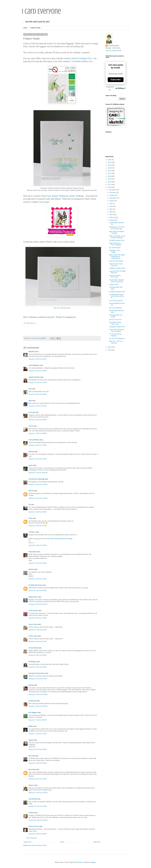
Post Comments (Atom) (39, 845)
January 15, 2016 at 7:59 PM (38, 445)
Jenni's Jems (33, 624)
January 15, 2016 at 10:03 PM (38, 473)
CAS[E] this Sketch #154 (117, 327)
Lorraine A (32, 532)
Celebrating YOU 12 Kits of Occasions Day (117, 228)
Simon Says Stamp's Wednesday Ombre (58, 196)
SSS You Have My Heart (62, 308)
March (112, 215)
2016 (110, 187)
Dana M (31, 491)
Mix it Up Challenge (115, 308)
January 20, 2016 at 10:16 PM (38, 820)
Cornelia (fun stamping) (37, 479)
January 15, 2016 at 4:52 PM (38, 406)
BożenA (31, 569)
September (113, 198)
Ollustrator (79, 862)
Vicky (30, 518)
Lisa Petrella (33, 799)
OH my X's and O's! (115, 320)
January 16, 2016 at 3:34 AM (38, 545)
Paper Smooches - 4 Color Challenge (116, 244)
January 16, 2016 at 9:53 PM (38, 679)
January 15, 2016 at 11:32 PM (38, 484)
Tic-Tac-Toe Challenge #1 (117, 338)
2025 (110, 162)
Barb (30, 401)
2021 (110, 173)
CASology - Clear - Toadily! (115, 251)
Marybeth (32, 352)
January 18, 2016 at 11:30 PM (38, 793)
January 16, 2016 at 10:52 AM (38, 604)
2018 (110, 182)
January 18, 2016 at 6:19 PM (38, 763)
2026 (110, 160)
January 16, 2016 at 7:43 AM (38, 579)
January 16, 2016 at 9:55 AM (38, 591)
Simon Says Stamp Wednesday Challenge (59, 539)
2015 (110, 347)
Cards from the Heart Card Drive (116, 265)
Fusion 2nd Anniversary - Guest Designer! (117, 330)
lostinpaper (32, 662)
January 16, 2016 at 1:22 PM (38, 618)
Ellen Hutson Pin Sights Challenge (116, 232)
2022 (110, 171)
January (112, 220)
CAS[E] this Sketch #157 (117, 240)
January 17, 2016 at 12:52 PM (38, 706)
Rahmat (31, 452)
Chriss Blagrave (34, 365)
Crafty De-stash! (35, 28)
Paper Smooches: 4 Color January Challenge (117, 237)
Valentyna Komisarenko (37, 673)
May (111, 209)
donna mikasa (33, 648)
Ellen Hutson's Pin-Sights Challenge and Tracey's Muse (117, 257)
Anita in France (34, 826)
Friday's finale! (114, 284)
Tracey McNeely (34, 440)
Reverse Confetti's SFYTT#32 (115, 276)
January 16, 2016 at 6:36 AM (38, 563)
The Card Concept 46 (116, 301)
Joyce (31, 465)
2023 (110, 168)
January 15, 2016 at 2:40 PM (38, 371)
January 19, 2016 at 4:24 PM (38, 806)
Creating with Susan (35, 585)
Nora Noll (32, 756)
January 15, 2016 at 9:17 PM (38, 459)
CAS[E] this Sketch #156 (117, 268)
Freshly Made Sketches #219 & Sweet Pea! (116, 281)
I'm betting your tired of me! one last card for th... (116, 296)
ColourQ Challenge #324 (81, 58)
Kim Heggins (33, 713)
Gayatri (31, 740)
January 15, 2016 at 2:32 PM (38, 359)
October (112, 195)
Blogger (93, 862)
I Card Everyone (41, 11)
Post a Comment (31, 838)
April (111, 212)
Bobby (31, 726)
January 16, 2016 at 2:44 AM (38, 526)
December (113, 190)
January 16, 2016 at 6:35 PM (38, 655)
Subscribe (116, 80)
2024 (110, 165)
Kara (30, 389)
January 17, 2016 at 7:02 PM (38, 734)
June (111, 206)
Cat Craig (32, 412)
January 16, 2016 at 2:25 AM (38, 512)
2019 (110, 179)
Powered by (116, 88)
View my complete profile (113, 51)
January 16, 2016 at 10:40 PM (38, 694)
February (112, 217)
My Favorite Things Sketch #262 (115, 323)
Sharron (31, 785)
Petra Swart (32, 552)
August (112, 201)
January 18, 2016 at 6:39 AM (38, 749)
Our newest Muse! (115, 248)
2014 (110, 350)
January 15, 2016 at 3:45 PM (38, 394)
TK (29, 505)
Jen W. (31, 426)
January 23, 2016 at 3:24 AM (38, 834)
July (111, 204)
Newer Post (27, 842)
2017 (110, 185)
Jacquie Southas (34, 377)
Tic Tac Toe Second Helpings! (115, 335)
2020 (110, 176)
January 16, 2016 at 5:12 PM (38, 630)
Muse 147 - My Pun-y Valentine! (116, 342)
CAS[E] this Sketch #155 (117, 292)
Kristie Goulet (33, 611)
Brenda (31, 685)
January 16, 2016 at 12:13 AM (38, 498)
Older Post (97, 842)
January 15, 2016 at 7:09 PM (38, 433)
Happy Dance (33, 597)
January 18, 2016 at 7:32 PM (38, 779)
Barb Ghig (32, 770)
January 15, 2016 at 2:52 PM (38, 382)
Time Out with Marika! (116, 261)
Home (25, 28)
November (113, 192)
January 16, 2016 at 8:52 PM (38, 667)
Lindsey (31, 813)
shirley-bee (32, 701)
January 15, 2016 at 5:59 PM (38, 420)
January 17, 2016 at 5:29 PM (38, 720)
